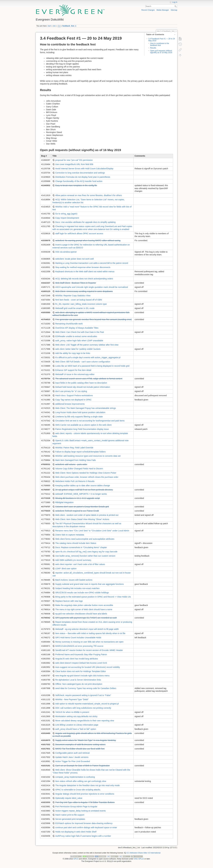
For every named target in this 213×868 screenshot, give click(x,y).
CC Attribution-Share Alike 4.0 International (143, 853)
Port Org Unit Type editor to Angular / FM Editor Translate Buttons (85, 802)
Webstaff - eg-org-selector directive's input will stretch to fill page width (87, 629)
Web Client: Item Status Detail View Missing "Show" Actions (82, 519)
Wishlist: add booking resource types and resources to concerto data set (88, 456)
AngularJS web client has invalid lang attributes (77, 659)
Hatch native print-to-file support (70, 815)
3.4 (59, 26)
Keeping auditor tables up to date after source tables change (83, 485)
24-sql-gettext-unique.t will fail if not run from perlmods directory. (84, 490)
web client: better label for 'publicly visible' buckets (78, 349)
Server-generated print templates (70, 819)
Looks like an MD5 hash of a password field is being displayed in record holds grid (92, 366)
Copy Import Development (67, 218)
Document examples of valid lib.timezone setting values (80, 744)
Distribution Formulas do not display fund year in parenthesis (83, 177)
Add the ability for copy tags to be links (73, 353)
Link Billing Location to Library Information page (77, 725)
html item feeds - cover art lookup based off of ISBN (79, 300)
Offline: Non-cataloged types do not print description (79, 684)
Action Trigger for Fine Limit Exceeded (73, 761)
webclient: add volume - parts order (71, 464)
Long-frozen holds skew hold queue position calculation (80, 412)
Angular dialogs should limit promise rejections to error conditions (85, 794)
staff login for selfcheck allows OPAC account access (79, 233)
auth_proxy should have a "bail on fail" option (76, 729)
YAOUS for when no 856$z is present (72, 712)
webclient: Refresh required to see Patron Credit (77, 511)
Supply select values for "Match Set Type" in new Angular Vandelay (86, 740)
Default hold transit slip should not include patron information (83, 387)
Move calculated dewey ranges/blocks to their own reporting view (85, 721)
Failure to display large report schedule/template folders (80, 452)
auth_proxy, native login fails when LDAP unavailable (79, 341)
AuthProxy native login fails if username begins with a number (83, 836)
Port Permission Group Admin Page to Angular (76, 807)
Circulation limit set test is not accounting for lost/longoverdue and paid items (90, 421)
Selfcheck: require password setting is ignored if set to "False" (83, 695)
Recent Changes (148, 10)
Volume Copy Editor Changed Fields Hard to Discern (79, 469)
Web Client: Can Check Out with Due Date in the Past (80, 332)
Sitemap (174, 10)
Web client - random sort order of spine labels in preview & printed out (87, 515)
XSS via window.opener (66, 252)
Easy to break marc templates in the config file (76, 185)
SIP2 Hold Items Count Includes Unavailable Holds (78, 638)
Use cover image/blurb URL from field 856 (74, 164)
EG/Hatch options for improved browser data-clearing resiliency (84, 823)
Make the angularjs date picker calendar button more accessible (84, 605)
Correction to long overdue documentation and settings (80, 173)
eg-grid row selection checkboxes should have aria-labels (81, 614)
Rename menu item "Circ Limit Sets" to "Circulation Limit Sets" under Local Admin (92, 531)
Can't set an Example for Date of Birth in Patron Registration (83, 766)
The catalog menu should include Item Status (76, 543)
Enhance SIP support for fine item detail (73, 370)
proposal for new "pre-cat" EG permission (74, 160)
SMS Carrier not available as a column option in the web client (83, 425)
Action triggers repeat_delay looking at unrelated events (81, 811)
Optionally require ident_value (69, 798)
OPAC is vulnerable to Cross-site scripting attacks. (78, 790)
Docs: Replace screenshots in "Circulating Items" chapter (81, 547)
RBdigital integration (64, 502)
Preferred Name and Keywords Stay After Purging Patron (81, 654)
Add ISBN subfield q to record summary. (73, 560)
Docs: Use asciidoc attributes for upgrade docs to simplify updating (85, 222)
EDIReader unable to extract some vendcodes (76, 336)
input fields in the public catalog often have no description (81, 383)
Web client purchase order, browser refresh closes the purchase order (87, 477)
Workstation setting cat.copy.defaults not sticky (76, 716)
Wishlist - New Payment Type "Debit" (72, 699)
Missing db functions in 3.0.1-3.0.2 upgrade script (78, 498)
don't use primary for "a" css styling (71, 391)
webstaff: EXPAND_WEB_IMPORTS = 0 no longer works (81, 494)
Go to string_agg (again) (66, 214)
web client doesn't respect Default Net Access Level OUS (81, 663)
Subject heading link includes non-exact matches (77, 588)
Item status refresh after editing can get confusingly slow (81, 781)
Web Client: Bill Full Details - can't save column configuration (83, 362)
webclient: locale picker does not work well (74, 259)
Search (176, 6)
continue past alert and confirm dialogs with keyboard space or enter (86, 828)
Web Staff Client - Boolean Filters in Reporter (76, 283)
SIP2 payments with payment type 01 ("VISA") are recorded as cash (86, 618)
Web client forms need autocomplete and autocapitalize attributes (85, 539)
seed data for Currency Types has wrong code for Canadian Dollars (86, 688)
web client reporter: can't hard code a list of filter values (80, 564)
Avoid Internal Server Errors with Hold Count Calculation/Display (84, 169)
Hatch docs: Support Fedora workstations (74, 395)
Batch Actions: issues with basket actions (74, 580)
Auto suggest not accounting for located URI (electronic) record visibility (88, 667)
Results (153, 48)
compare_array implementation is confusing (75, 777)
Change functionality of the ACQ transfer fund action (79, 181)
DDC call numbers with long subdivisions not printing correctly (83, 708)
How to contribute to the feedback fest (160, 44)
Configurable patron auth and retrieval (72, 753)
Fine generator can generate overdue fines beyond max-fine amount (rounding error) (94, 319)
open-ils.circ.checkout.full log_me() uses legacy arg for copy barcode (86, 552)
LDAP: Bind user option (66, 569)
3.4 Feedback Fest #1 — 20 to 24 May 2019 (162, 40)
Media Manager (163, 10)
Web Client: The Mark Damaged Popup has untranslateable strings (86, 408)
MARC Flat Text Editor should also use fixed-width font (80, 749)
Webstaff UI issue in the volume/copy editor (75, 374)
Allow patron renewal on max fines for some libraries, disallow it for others (89, 195)
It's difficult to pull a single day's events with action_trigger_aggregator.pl (88, 357)
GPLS (76, 859)
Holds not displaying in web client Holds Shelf (76, 832)
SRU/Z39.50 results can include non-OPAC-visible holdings (82, 593)
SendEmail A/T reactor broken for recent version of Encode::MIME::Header (89, 650)
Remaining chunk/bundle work (69, 324)
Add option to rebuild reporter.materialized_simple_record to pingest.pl (87, 704)
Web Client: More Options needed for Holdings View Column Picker (86, 473)
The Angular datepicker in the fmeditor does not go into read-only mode (87, 785)
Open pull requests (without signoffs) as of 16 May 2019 (161, 52)
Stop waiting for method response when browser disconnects (83, 267)
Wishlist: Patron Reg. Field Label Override (74, 448)
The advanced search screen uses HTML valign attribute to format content (89, 379)
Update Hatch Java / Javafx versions (72, 757)
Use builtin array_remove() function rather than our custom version (85, 556)
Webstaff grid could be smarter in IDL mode (75, 308)
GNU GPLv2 (139, 859)
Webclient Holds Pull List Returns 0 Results (75, 481)
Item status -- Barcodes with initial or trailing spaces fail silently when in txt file (90, 633)
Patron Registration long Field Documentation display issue (82, 429)
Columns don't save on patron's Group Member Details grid (82, 507)
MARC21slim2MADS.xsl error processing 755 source (79, 646)
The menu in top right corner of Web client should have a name (84, 609)
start (49, 26)
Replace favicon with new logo (69, 601)
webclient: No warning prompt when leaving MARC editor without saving (88, 240)
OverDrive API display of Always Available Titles (77, 328)
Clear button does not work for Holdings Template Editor (81, 671)
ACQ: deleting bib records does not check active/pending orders (84, 279)
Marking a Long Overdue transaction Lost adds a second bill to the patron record (92, 263)
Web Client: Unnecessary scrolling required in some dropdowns (84, 291)
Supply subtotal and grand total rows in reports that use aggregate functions (90, 584)
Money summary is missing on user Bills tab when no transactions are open (89, 642)
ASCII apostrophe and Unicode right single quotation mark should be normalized (92, 287)
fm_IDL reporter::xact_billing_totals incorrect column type (81, 304)
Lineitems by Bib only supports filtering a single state (79, 417)
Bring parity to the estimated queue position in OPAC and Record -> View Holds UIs (93, 597)
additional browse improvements (70, 404)
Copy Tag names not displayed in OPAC (73, 400)
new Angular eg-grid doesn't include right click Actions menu (82, 676)
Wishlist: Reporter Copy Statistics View (73, 296)
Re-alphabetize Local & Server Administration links (78, 680)
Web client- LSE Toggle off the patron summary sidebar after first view (87, 345)
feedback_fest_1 (69, 26)
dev (54, 26)
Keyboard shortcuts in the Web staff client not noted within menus (85, 272)
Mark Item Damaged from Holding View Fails (76, 460)
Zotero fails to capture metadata (70, 535)
